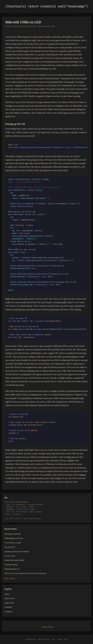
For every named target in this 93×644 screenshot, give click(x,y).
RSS (66, 639)
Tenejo (60, 639)
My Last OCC (10, 547)
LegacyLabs (9, 603)
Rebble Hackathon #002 (15, 560)
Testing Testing (11, 565)
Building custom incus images (17, 551)
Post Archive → (11, 578)
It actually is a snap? (13, 543)
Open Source (10, 598)
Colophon (9, 611)
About (7, 594)
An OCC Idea (10, 556)
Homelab (8, 607)
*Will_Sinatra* (22, 502)
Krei (53, 639)
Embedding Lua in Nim (14, 538)
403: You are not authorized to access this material (25, 573)
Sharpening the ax (12, 569)
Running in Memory (13, 534)
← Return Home (46, 627)
